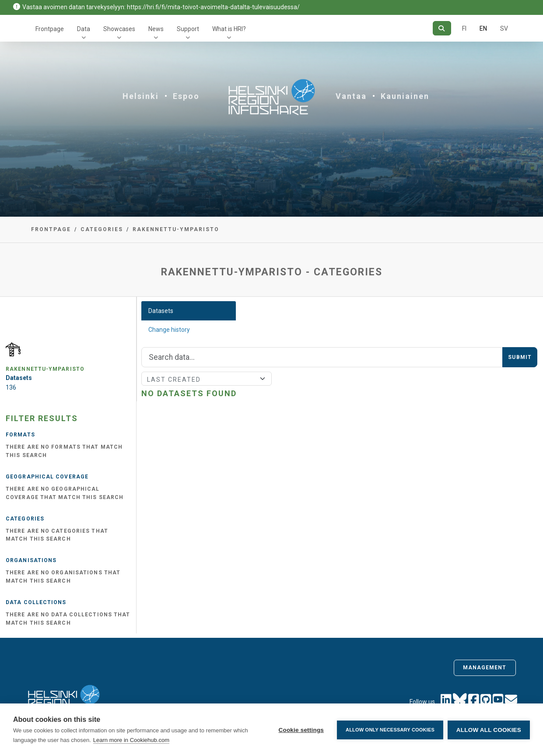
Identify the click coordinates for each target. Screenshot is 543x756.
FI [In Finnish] (464, 28)
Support (188, 29)
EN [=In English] (483, 28)
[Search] (442, 28)
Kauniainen (405, 96)
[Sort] (207, 379)
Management (485, 668)
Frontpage (50, 29)
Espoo (186, 96)
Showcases (119, 29)
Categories (102, 229)
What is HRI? (229, 29)
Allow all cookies (489, 730)
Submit (520, 357)
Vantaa (351, 96)
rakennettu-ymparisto (176, 229)
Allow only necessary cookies (390, 730)
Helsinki (141, 96)
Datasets (161, 311)
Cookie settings (301, 730)
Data (84, 29)
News (156, 29)
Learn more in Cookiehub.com (131, 740)
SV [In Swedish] (504, 28)
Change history (169, 330)
